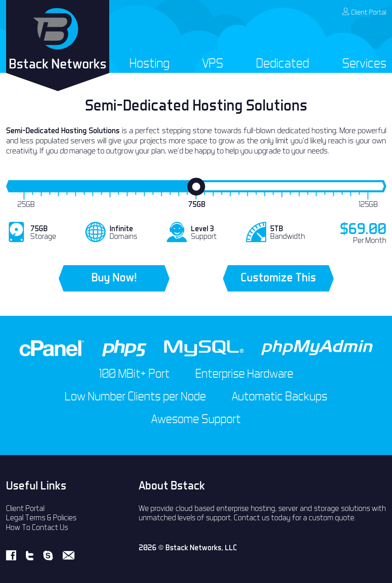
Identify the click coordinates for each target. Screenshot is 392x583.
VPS (213, 63)
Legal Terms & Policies (41, 518)
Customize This (278, 277)
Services (364, 63)
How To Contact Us (37, 527)
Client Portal (364, 12)
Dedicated (283, 63)
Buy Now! (114, 277)
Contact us (252, 518)
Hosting (149, 63)
